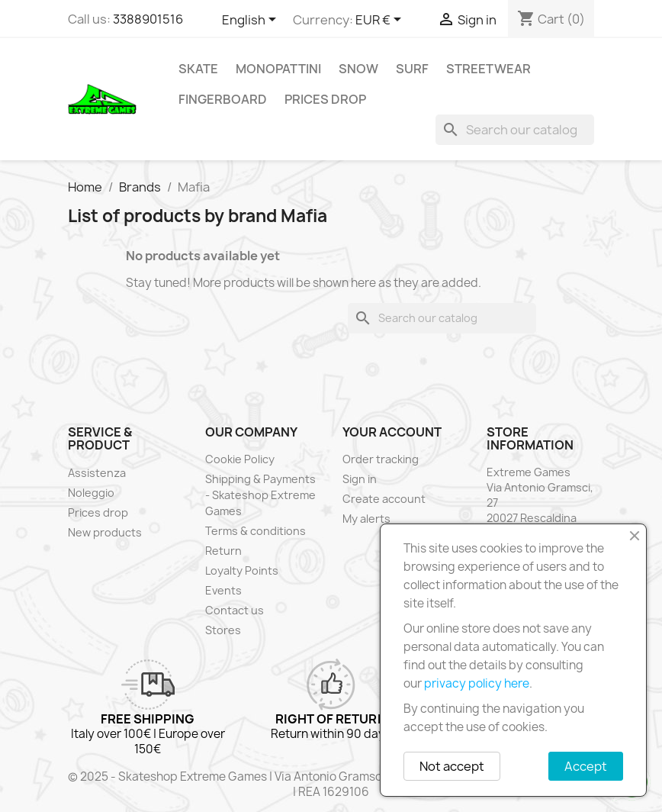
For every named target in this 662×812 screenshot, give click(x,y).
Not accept (452, 766)
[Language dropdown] (252, 21)
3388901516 (148, 19)
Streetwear (488, 69)
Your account (392, 432)
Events (223, 590)
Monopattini (278, 69)
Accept (586, 766)
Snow (358, 69)
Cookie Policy (240, 459)
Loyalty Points (242, 570)
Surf (412, 69)
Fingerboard (223, 99)
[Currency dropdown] (381, 21)
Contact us (235, 610)
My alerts (366, 519)
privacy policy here (477, 683)
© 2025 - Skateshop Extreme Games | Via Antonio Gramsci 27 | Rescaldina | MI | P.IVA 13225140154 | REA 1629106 (331, 784)
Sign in (360, 479)
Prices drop (325, 99)
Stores (223, 630)
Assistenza (97, 473)
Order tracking (381, 459)
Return (223, 551)
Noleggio (91, 493)
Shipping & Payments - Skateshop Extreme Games (260, 495)
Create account (384, 499)
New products (105, 532)
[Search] (515, 130)
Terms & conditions (255, 531)
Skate (198, 69)
